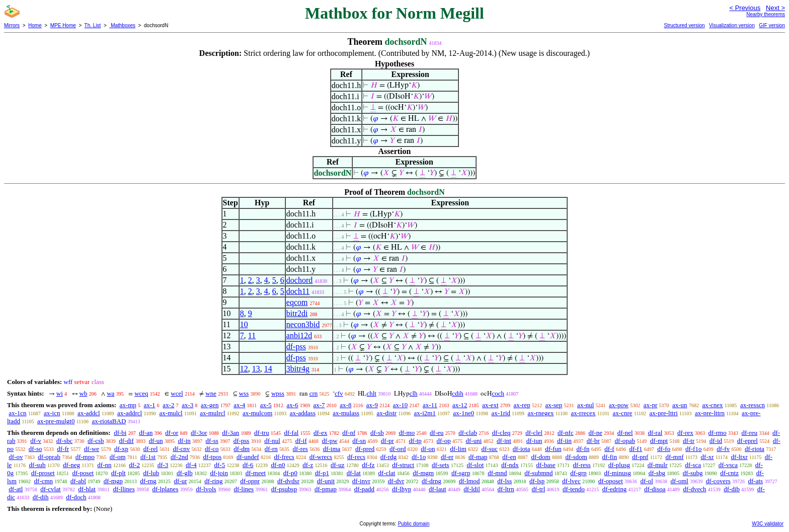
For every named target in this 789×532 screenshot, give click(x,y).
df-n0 (278, 465)
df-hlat (87, 489)
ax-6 (293, 405)
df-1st (148, 457)
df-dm (242, 449)
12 (244, 369)
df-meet (256, 473)
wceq (141, 393)
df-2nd (179, 457)
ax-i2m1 (425, 413)
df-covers (718, 481)
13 (256, 369)
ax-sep (554, 405)
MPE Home (63, 25)
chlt (371, 393)
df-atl (16, 489)
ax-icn (52, 413)
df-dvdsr (288, 481)
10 (244, 324)
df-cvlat (50, 489)
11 (252, 335)
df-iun (534, 441)
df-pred (365, 449)
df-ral (655, 433)
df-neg (71, 465)
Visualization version (732, 25)
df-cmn (44, 481)
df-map (478, 457)
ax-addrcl (130, 413)
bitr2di (297, 313)
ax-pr (650, 405)
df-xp (121, 449)
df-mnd (497, 473)
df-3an (230, 433)
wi (60, 393)
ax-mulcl (171, 413)
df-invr (361, 481)
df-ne (595, 433)
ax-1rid (501, 413)
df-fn (583, 449)
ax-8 (345, 405)
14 (268, 369)
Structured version (684, 25)
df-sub (37, 465)
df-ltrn (506, 489)
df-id (716, 441)
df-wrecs (321, 457)
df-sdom (576, 457)
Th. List (93, 25)
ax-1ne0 (463, 413)
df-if (301, 441)
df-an (146, 433)
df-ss (212, 441)
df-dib (732, 489)
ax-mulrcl (213, 413)
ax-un (680, 405)
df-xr (707, 457)
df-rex (685, 433)
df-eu (437, 433)
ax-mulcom (257, 413)
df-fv (723, 449)
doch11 (298, 291)
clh (414, 393)
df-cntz (729, 473)
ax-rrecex (583, 413)
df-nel (625, 433)
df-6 (248, 465)
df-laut (438, 489)
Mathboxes (122, 25)
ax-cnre (623, 413)
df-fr (63, 449)
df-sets (441, 465)
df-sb (377, 433)
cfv (339, 393)
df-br (593, 441)
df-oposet (611, 481)
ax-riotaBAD (109, 421)
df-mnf (674, 457)
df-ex (320, 433)
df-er (447, 457)
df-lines (244, 489)
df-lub (151, 473)
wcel (177, 393)
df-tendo (574, 489)
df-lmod (469, 481)
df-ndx (510, 465)
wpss (278, 393)
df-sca (693, 465)
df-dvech (694, 489)
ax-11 (430, 405)
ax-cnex (712, 405)
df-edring (614, 489)
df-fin (610, 457)
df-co (212, 449)
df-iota (522, 449)
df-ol (647, 481)
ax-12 (460, 405)
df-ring (213, 481)
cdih (457, 393)
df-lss (504, 481)
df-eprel (747, 441)
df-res (300, 449)
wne (211, 393)
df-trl (539, 489)
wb (84, 393)
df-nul (272, 441)
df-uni (474, 441)
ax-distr (386, 413)
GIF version (772, 25)
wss (244, 393)
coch (498, 393)
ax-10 (401, 405)
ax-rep (522, 405)
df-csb (96, 441)
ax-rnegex (540, 413)
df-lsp (537, 481)
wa (110, 393)
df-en (509, 457)
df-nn (104, 465)
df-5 (220, 465)
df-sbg (657, 473)
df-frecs (284, 457)
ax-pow (619, 405)
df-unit (326, 481)
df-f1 (636, 449)
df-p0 (290, 473)
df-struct (403, 465)
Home (35, 25)
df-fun (553, 449)
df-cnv (181, 449)
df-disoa (655, 489)
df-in (184, 441)
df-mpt (659, 441)
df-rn (271, 449)
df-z (308, 465)
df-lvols (206, 489)
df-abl (78, 481)
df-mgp (113, 481)
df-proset (43, 473)
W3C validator (768, 524)
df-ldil (472, 489)
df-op (444, 441)
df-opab (625, 441)
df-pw (330, 441)
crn (314, 393)
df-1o (419, 457)
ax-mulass (346, 413)
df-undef (248, 457)
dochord (299, 280)
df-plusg (619, 465)
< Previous (745, 8)
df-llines (124, 489)
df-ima (332, 449)
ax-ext (490, 405)
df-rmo (718, 433)
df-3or (199, 433)
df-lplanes (165, 489)
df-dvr (396, 481)
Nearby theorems (766, 14)
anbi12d (299, 335)
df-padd (364, 489)
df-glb (185, 473)
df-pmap (326, 489)
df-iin (564, 441)
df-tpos (212, 457)
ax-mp (128, 405)
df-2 (134, 465)
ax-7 (319, 405)
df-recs (356, 457)
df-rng (148, 481)
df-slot (475, 465)
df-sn (359, 441)
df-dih (41, 497)
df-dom (540, 457)
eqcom (297, 302)
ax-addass (303, 413)
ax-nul (585, 405)
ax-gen (210, 405)
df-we (92, 449)
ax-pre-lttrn (710, 413)
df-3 (163, 465)
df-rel (151, 449)
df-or (172, 433)
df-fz (368, 465)
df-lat (354, 473)
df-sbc (65, 441)
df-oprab (49, 457)
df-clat (387, 473)
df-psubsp (284, 489)
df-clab (468, 433)
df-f (609, 449)
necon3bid (303, 324)
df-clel (534, 433)
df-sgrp (461, 473)
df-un (156, 441)
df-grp (578, 473)
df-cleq (501, 433)
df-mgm (423, 473)
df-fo (664, 449)
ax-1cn (17, 413)
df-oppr (250, 481)
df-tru (262, 433)
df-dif (126, 441)
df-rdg (389, 457)
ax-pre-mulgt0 (56, 421)
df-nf (349, 433)
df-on (428, 449)
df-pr (387, 441)
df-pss (296, 347)
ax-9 (372, 405)
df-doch (76, 497)
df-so (35, 449)
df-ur (181, 481)
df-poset (83, 473)
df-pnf (640, 457)
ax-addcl (89, 413)
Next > (775, 8)
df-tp (415, 441)
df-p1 (322, 473)
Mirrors (12, 25)
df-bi (120, 433)
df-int (504, 441)
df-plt (119, 473)
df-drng (431, 481)
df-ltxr (739, 457)
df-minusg (618, 473)
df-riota (755, 449)
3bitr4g (298, 369)
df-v (36, 441)
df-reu (749, 433)
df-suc (490, 449)
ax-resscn (753, 405)
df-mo (407, 433)
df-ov (16, 457)
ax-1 (150, 405)
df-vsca (728, 465)
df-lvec (571, 481)
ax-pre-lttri (664, 413)
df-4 (191, 465)
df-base (546, 465)
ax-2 (168, 405)
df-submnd (538, 473)
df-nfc (566, 433)
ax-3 (187, 405)
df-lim (458, 449)
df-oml (680, 481)
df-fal (291, 433)
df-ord (398, 449)
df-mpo (85, 457)
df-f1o (694, 449)
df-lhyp (402, 489)
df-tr (689, 441)
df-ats (756, 481)
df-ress (582, 465)
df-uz (337, 465)
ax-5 (266, 405)
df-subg (693, 473)
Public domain (414, 524)
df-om (118, 457)
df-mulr (658, 465)
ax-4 (239, 405)
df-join (219, 473)
